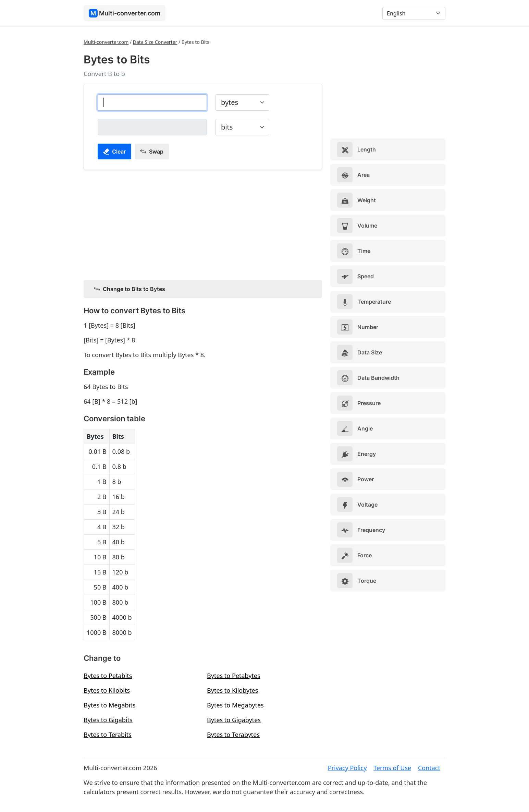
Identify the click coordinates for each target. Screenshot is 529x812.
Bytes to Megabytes (235, 705)
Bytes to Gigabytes (234, 720)
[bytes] (152, 102)
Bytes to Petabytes (234, 676)
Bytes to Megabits (109, 705)
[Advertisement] (203, 223)
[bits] (152, 127)
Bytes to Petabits (108, 676)
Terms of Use (392, 768)
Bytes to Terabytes (233, 735)
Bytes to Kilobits (107, 690)
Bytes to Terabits (108, 735)
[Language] (414, 13)
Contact (429, 768)
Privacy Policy (347, 768)
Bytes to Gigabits (108, 720)
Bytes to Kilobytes (232, 690)
